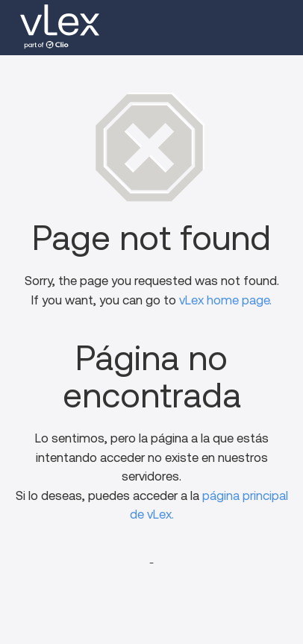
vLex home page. (225, 300)
